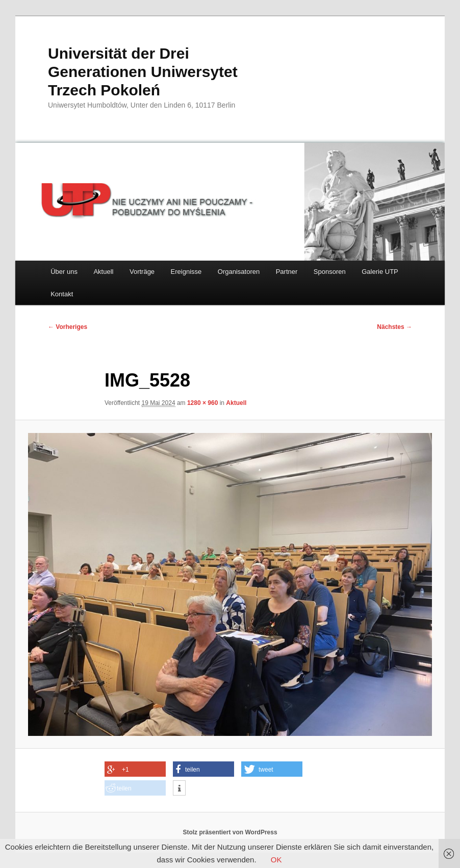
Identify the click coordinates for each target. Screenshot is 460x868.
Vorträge (142, 272)
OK (276, 860)
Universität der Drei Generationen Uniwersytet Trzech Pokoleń (143, 72)
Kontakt (62, 294)
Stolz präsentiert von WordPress (230, 832)
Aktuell (103, 272)
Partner (287, 272)
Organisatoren (239, 272)
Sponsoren (330, 272)
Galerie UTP (380, 272)
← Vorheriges (68, 327)
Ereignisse (186, 272)
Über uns (64, 272)
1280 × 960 (202, 403)
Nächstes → (394, 327)
